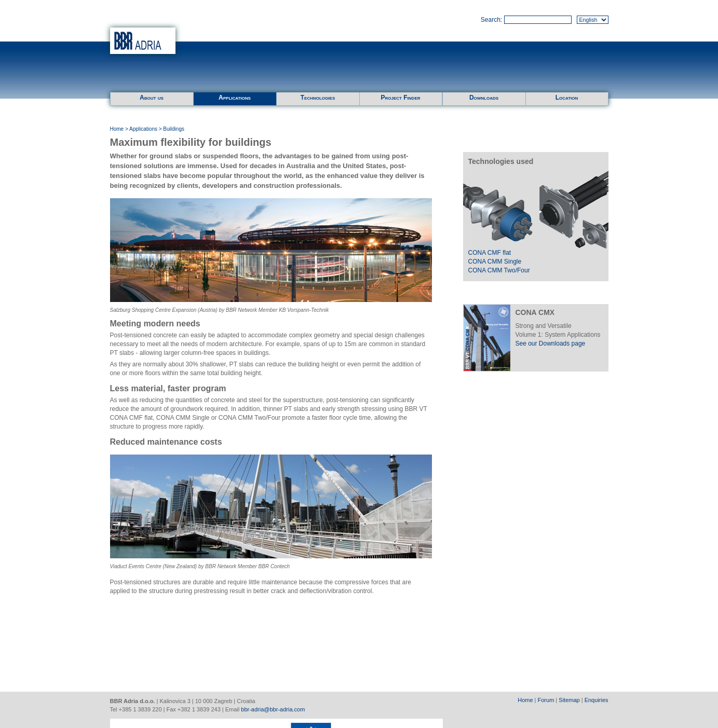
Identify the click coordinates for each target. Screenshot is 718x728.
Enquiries (597, 700)
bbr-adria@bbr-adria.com (273, 709)
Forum (546, 700)
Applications (235, 98)
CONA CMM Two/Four (499, 270)
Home (117, 129)
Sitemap (569, 700)
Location (567, 98)
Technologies (318, 98)
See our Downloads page (551, 344)
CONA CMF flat (490, 253)
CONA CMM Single (495, 262)
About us (152, 98)
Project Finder (400, 98)
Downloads (484, 98)
